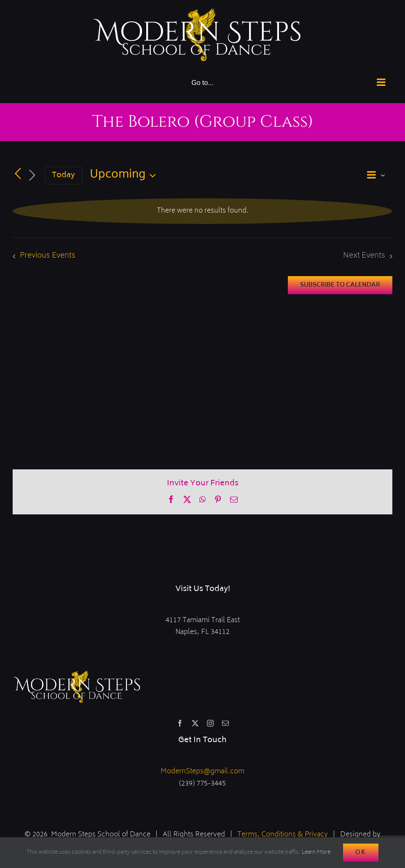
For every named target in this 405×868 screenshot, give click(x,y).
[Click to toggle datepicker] (125, 176)
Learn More (316, 853)
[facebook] (180, 723)
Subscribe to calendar (340, 285)
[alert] (202, 211)
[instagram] (210, 723)
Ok (361, 853)
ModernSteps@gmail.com (202, 772)
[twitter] (195, 723)
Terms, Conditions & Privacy (283, 835)
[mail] (225, 723)
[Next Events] (32, 176)
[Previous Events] (18, 174)
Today (63, 176)
